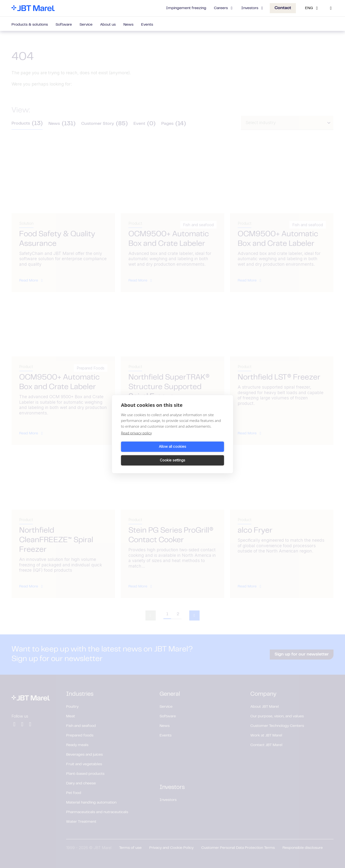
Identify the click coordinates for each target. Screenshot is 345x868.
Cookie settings (199, 453)
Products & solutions (30, 25)
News (128, 25)
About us (108, 25)
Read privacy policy (136, 440)
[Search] (331, 8)
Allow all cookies (146, 453)
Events (147, 25)
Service (86, 25)
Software (64, 25)
